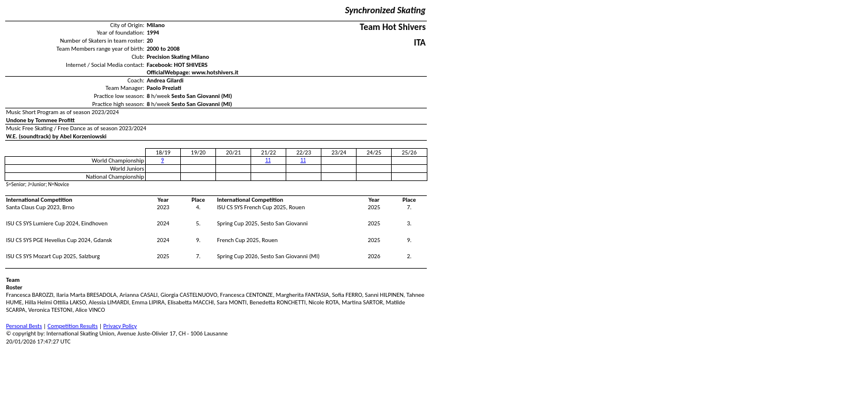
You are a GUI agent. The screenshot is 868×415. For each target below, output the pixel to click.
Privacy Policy (120, 326)
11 (268, 160)
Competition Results (73, 326)
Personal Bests (24, 326)
